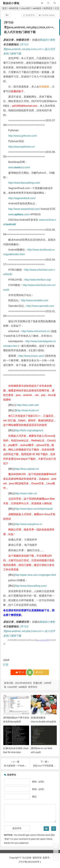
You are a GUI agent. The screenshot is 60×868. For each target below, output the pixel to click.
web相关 (37, 8)
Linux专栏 (26, 8)
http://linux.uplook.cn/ (27, 469)
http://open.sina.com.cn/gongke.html (35, 575)
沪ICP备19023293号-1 (30, 862)
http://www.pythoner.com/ (23, 136)
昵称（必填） (39, 781)
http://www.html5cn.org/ (38, 280)
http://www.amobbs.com (35, 300)
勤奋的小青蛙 (11, 3)
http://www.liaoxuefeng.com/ (24, 183)
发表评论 (29, 15)
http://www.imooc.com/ (31, 356)
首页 (4, 8)
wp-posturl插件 (43, 640)
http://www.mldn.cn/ (26, 493)
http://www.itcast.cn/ (28, 410)
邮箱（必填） (39, 789)
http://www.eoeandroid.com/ (24, 209)
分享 (39, 672)
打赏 (6, 665)
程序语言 (48, 8)
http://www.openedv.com (40, 306)
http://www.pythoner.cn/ (22, 147)
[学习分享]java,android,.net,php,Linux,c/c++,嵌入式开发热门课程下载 (29, 49)
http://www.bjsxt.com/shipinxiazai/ (34, 509)
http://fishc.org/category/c (29, 430)
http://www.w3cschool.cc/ (36, 331)
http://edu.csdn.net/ (28, 405)
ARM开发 (14, 8)
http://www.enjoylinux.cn (29, 524)
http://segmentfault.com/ (22, 198)
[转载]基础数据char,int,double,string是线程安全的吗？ (43, 722)
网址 (34, 796)
